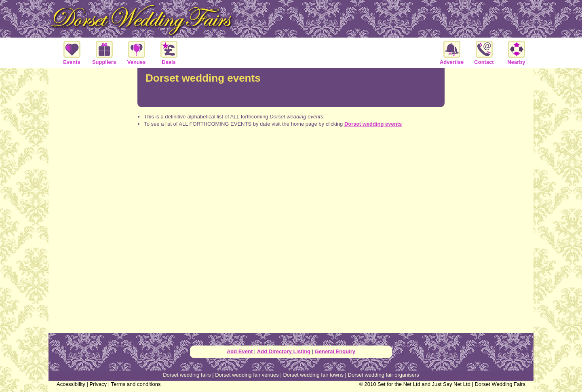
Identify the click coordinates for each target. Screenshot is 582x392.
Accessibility (71, 384)
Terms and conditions (136, 384)
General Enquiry (335, 351)
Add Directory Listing (284, 351)
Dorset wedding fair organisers (384, 375)
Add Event (240, 351)
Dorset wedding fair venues (247, 375)
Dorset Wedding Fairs (500, 384)
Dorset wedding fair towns (313, 375)
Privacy (98, 384)
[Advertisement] (291, 166)
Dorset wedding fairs (187, 375)
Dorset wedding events (373, 124)
